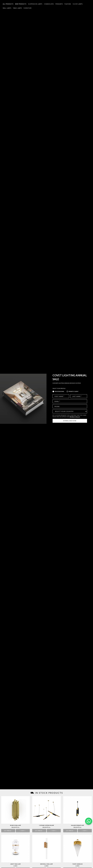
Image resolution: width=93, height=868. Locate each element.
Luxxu (15, 866)
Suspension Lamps (35, 4)
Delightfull (15, 827)
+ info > (23, 831)
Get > (8, 831)
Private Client (74, 391)
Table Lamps (17, 8)
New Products (21, 4)
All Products (8, 4)
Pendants (59, 4)
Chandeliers (49, 4)
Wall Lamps (7, 8)
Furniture (28, 8)
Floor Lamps (78, 4)
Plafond (68, 4)
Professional (59, 391)
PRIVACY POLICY (75, 417)
